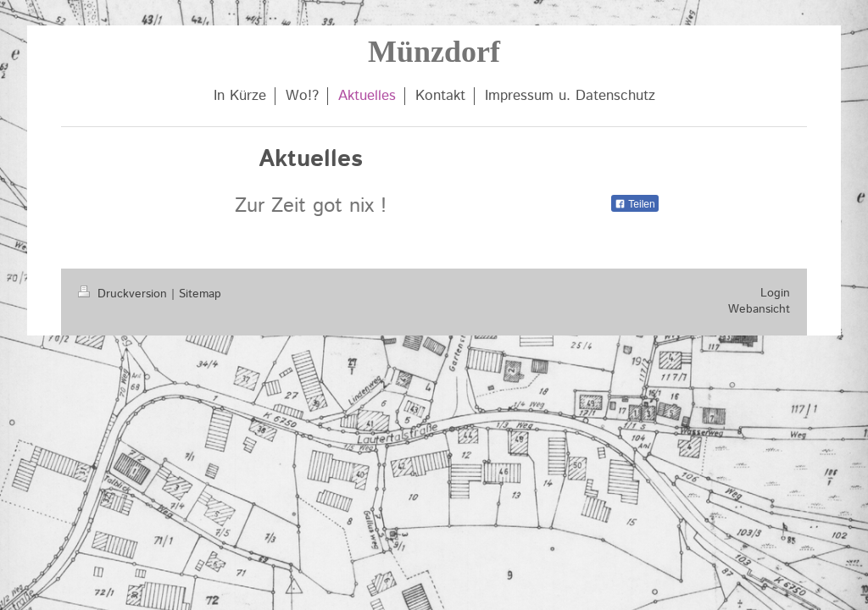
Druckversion (125, 294)
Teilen (634, 204)
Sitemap (200, 294)
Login (775, 293)
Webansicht (759, 309)
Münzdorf (434, 52)
